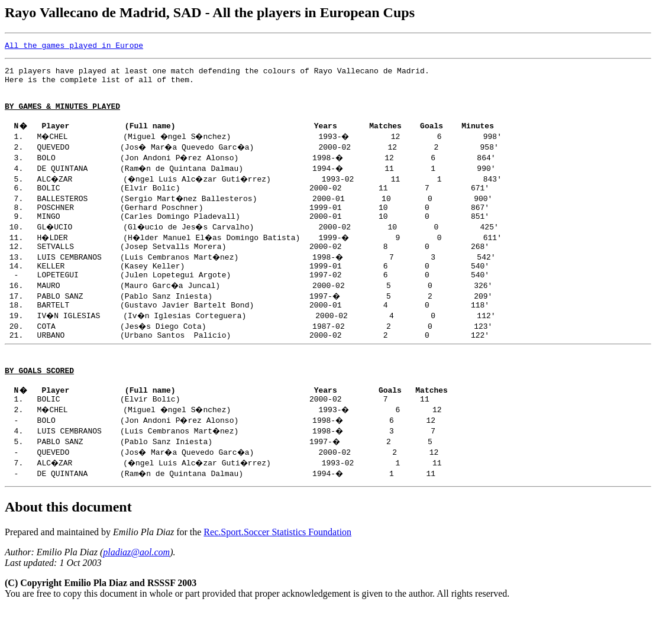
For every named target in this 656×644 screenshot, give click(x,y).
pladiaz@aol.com (136, 588)
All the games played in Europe (74, 47)
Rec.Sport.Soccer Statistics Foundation (277, 567)
